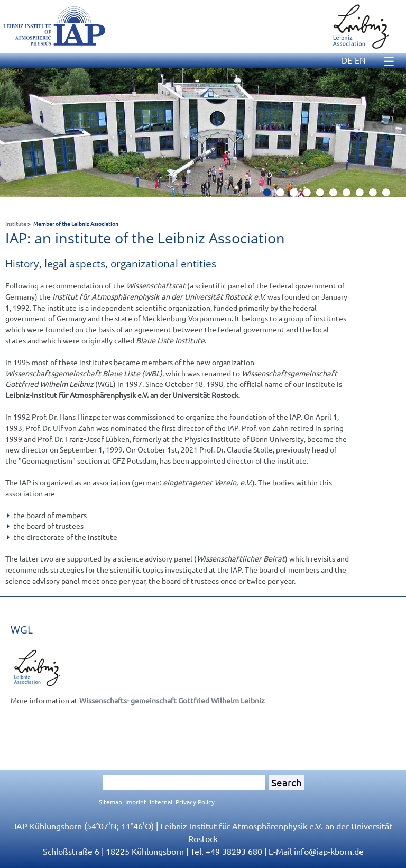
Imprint (136, 802)
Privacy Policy (195, 802)
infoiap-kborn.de (329, 851)
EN (360, 60)
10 (390, 195)
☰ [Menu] (389, 61)
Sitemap (110, 802)
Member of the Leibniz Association (76, 224)
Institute (16, 224)
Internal (161, 802)
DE (347, 60)
